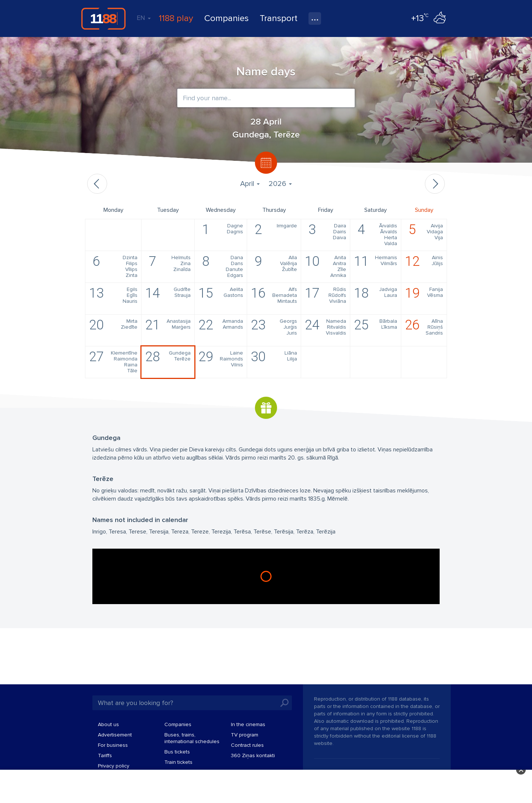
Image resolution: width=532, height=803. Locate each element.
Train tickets (178, 762)
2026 (280, 184)
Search (284, 703)
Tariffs (105, 755)
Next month (435, 184)
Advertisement (115, 735)
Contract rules (247, 745)
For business (113, 745)
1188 (103, 18)
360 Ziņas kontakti (253, 755)
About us (108, 724)
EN (144, 18)
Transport (279, 18)
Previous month (97, 184)
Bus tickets (177, 752)
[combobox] (266, 98)
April (250, 184)
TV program (245, 735)
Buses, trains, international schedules (192, 738)
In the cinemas (248, 724)
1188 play (176, 18)
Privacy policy (114, 766)
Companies (226, 18)
